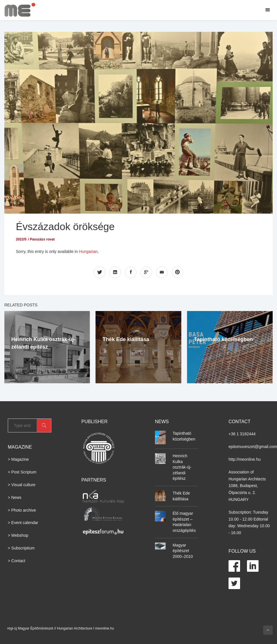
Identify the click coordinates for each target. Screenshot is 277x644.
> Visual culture (22, 485)
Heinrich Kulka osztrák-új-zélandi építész (182, 467)
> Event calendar (23, 523)
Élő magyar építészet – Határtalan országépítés (184, 522)
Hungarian (88, 251)
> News (15, 497)
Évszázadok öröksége (65, 226)
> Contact (16, 561)
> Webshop (18, 535)
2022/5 (21, 239)
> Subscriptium (21, 548)
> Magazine (18, 459)
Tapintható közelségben (223, 339)
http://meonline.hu (245, 459)
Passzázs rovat (42, 239)
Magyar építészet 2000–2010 (183, 551)
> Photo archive (22, 510)
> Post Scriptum (22, 472)
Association (239, 472)
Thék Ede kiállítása (126, 339)
